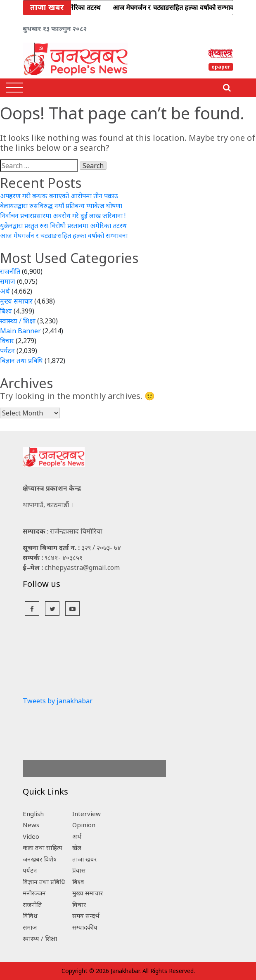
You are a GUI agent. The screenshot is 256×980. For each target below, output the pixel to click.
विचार (7, 341)
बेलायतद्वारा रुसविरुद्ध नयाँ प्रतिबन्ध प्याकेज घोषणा (61, 206)
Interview (87, 814)
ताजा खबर (84, 859)
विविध (30, 916)
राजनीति (10, 271)
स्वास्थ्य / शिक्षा (18, 321)
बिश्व (6, 311)
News (31, 825)
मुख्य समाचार (16, 301)
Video (31, 836)
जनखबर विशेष (40, 859)
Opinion (84, 825)
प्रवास (79, 870)
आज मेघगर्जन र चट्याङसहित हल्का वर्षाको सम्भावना (64, 235)
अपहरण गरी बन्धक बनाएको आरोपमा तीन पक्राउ (59, 196)
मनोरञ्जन (34, 893)
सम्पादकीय (85, 927)
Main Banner (20, 331)
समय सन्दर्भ (86, 916)
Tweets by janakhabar (58, 701)
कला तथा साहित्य (43, 847)
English (33, 814)
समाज (8, 281)
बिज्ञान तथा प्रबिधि (21, 361)
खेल (77, 847)
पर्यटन (7, 351)
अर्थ (5, 291)
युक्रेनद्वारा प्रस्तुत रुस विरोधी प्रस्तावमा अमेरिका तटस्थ (63, 225)
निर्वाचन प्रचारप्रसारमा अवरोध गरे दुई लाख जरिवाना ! (63, 216)
